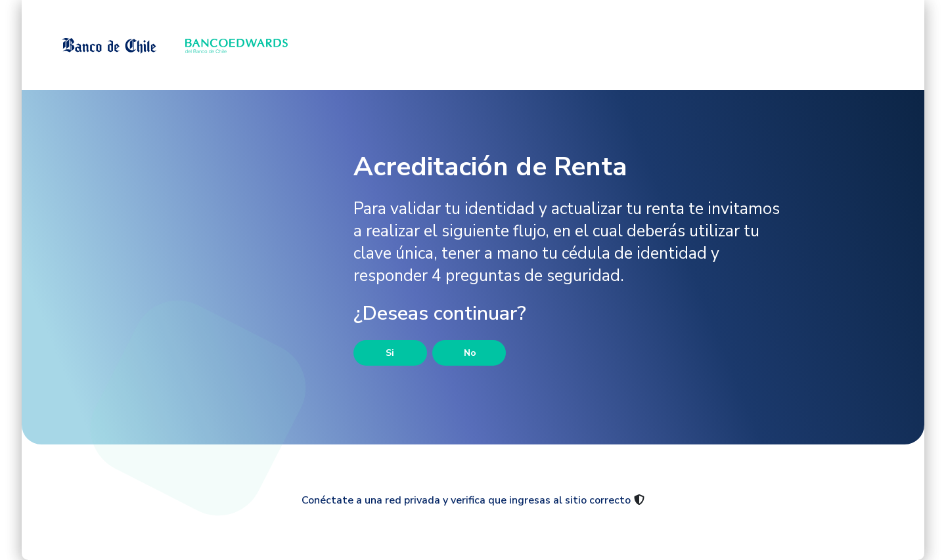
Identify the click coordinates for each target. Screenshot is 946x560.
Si (390, 353)
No (470, 353)
